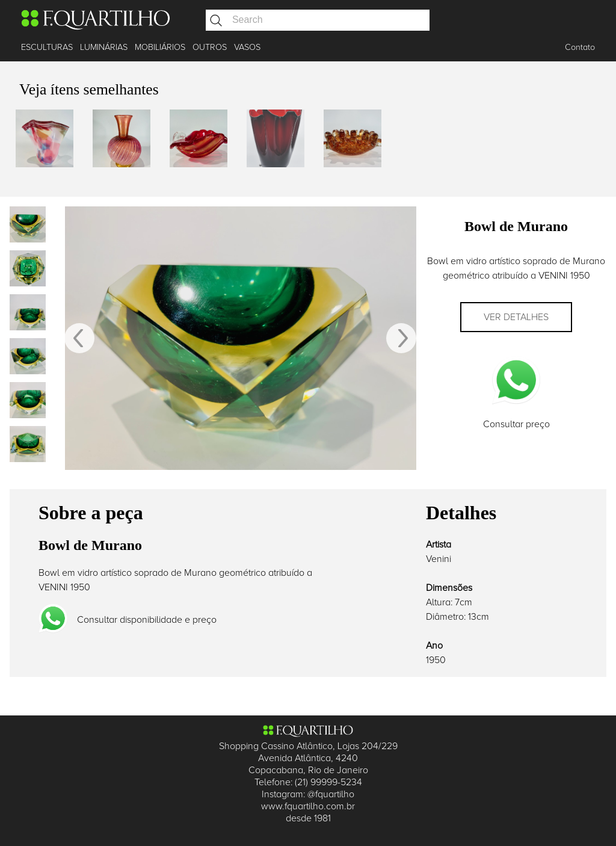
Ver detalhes (516, 317)
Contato (580, 47)
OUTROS (210, 47)
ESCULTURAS (47, 47)
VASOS (247, 47)
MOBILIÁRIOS (160, 47)
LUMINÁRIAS (104, 47)
